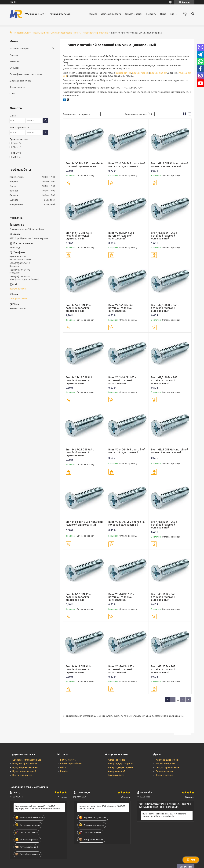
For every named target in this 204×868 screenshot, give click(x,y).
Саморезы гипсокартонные (27, 760)
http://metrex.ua (18, 289)
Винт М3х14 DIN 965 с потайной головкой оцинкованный (121, 597)
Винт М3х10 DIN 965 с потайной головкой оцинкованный (164, 525)
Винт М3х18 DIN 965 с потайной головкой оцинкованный (79, 669)
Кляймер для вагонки (167, 760)
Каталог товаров (19, 49)
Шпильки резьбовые (71, 764)
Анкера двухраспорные (120, 764)
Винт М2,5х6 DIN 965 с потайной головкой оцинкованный (122, 308)
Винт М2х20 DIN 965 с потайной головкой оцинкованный (79, 308)
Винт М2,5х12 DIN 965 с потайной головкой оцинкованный (80, 380)
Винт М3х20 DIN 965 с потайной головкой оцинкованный (121, 669)
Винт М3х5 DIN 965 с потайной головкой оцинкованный (170, 451)
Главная (93, 14)
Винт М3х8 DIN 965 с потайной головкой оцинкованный (127, 523)
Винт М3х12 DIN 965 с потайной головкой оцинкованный (79, 597)
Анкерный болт (116, 775)
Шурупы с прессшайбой (25, 764)
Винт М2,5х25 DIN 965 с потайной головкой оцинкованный (80, 452)
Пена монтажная (165, 771)
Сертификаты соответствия (26, 74)
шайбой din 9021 (159, 73)
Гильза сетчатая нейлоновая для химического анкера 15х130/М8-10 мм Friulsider (164, 815)
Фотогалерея (17, 87)
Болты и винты (68, 760)
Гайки (63, 767)
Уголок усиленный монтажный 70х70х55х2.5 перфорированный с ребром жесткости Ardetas (38, 807)
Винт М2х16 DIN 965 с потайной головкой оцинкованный (164, 236)
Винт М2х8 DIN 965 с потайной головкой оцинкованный (170, 165)
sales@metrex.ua (18, 299)
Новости (15, 61)
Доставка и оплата (111, 14)
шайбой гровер (140, 73)
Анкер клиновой (117, 771)
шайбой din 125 (123, 73)
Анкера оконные (117, 760)
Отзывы (14, 68)
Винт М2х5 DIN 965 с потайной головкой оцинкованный (84, 165)
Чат (191, 860)
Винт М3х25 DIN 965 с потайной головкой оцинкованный (164, 669)
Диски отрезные (165, 775)
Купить (68, 183)
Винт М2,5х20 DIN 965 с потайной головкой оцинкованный (165, 380)
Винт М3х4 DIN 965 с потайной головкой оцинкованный (127, 451)
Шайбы (64, 771)
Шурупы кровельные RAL (26, 767)
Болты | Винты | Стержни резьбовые (53, 33)
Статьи (14, 55)
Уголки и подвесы (165, 764)
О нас (163, 14)
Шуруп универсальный (24, 771)
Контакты (151, 14)
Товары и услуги (23, 33)
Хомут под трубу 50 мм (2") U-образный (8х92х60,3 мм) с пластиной (103, 807)
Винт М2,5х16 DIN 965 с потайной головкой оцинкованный (122, 380)
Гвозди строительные (168, 767)
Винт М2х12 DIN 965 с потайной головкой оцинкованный (121, 236)
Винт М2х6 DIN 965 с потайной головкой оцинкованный (127, 165)
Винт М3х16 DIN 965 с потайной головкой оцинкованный (164, 597)
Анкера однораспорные (120, 767)
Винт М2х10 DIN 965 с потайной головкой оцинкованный (79, 236)
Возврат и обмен (133, 14)
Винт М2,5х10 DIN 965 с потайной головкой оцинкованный (165, 308)
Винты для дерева (22, 775)
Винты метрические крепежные (91, 33)
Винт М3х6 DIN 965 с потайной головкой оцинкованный (84, 523)
